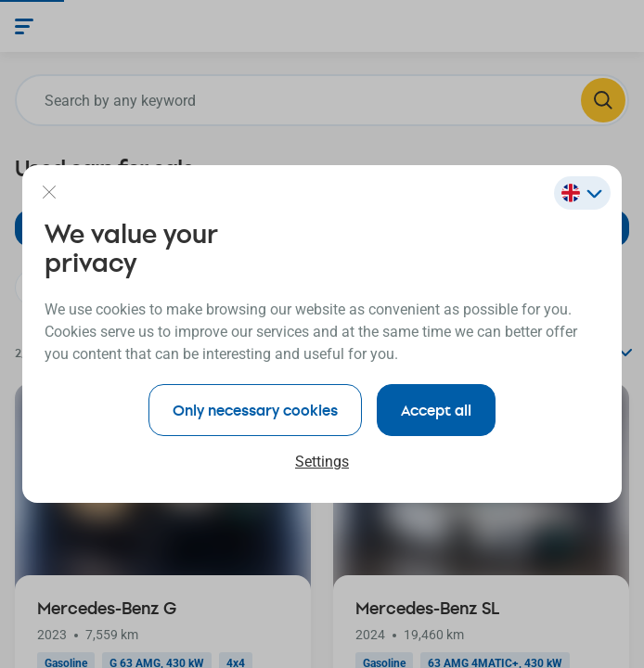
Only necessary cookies (255, 410)
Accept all (436, 410)
